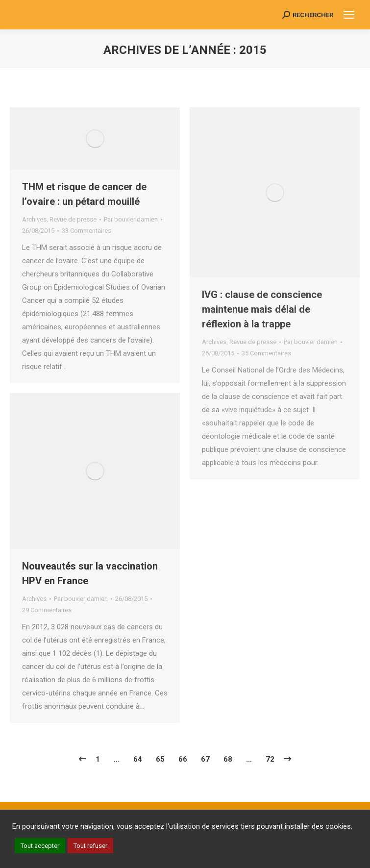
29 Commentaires (47, 610)
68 (228, 759)
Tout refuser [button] (90, 846)
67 (205, 759)
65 (160, 759)
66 (183, 759)
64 (138, 759)
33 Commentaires (86, 231)
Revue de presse (73, 219)
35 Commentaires (266, 353)
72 (270, 759)
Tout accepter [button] (40, 846)
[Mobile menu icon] (349, 15)
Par (131, 219)
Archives (34, 219)
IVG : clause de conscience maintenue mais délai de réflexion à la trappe (262, 309)
